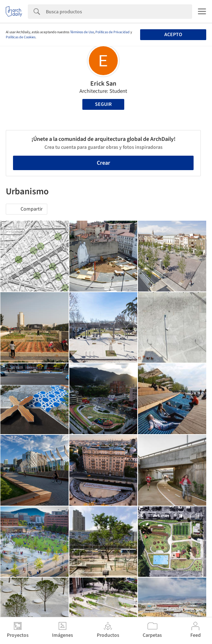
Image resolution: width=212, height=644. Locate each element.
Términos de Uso (82, 32)
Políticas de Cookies (21, 37)
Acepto (173, 35)
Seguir (103, 104)
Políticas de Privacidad (113, 32)
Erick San (103, 84)
